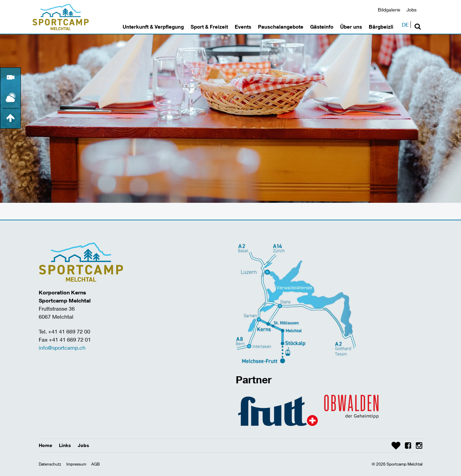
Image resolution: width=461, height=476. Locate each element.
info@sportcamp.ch (62, 347)
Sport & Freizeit (209, 27)
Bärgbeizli (381, 27)
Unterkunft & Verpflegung (153, 27)
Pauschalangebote (281, 27)
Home (45, 445)
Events (243, 27)
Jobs (411, 10)
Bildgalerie (389, 10)
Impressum (76, 464)
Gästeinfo (322, 27)
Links (65, 445)
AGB (95, 464)
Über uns (351, 27)
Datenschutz (50, 464)
